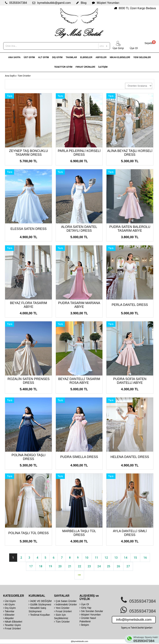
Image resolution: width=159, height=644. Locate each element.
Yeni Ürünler (62, 608)
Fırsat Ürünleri (12, 629)
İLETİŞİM (103, 67)
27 (129, 566)
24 (99, 566)
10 (87, 558)
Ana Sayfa (10, 76)
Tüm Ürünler (24, 76)
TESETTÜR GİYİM (63, 67)
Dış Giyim (10, 608)
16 (147, 558)
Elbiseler (9, 615)
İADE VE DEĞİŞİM (40, 601)
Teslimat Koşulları (39, 615)
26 (119, 566)
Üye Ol (84, 605)
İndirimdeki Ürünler (65, 605)
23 (89, 566)
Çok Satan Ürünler (65, 601)
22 (79, 566)
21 (70, 566)
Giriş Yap (85, 608)
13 (117, 558)
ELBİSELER (86, 57)
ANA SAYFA (14, 57)
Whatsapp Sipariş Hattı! (146, 639)
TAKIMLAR (71, 57)
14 (127, 558)
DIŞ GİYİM (57, 57)
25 (109, 566)
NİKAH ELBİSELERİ (120, 57)
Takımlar (9, 612)
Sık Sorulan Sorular (91, 612)
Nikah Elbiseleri (13, 622)
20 (60, 566)
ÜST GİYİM (29, 57)
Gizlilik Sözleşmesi (40, 605)
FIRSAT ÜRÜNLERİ (85, 67)
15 (137, 558)
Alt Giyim (9, 605)
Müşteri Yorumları (90, 615)
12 (107, 558)
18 (40, 566)
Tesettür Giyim (12, 625)
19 (50, 566)
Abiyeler (9, 619)
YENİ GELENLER (142, 57)
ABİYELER (101, 57)
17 (30, 566)
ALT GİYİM (44, 57)
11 (97, 558)
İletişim (84, 625)
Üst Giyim (10, 601)
